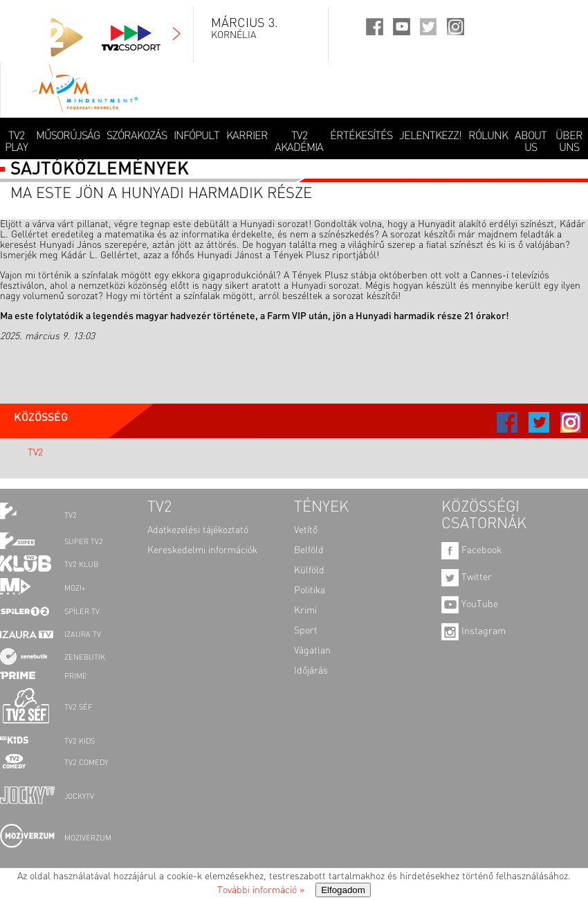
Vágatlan (312, 651)
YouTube (470, 604)
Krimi (305, 611)
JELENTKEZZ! (430, 136)
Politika (310, 591)
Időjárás (311, 671)
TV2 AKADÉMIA (299, 142)
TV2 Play (16, 142)
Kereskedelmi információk (202, 550)
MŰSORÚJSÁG (68, 136)
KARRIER (247, 136)
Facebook (471, 550)
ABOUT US (531, 142)
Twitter (467, 577)
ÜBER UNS (569, 142)
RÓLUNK (488, 136)
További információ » (261, 890)
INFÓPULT (196, 136)
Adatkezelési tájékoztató (198, 530)
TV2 (35, 453)
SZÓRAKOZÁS (137, 136)
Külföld (309, 570)
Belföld (309, 550)
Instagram (474, 631)
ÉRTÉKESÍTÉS (361, 136)
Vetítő (306, 530)
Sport (306, 631)
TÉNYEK (321, 507)
